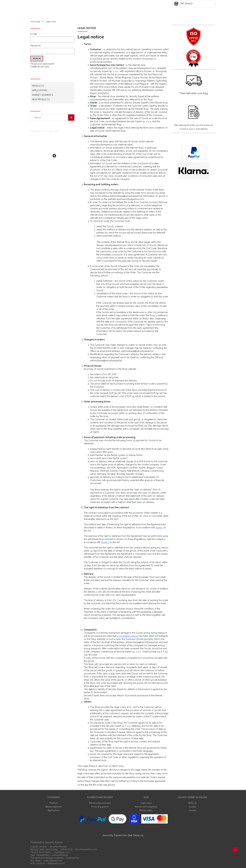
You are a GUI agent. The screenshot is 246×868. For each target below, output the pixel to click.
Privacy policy (146, 810)
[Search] (71, 118)
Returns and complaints (146, 807)
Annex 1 (160, 528)
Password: (36, 46)
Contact (193, 807)
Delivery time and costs (100, 803)
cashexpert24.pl (60, 855)
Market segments (43, 95)
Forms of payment (100, 807)
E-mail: (34, 34)
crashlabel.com (62, 852)
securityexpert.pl (58, 847)
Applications (39, 90)
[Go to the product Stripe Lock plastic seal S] (52, 166)
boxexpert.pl (73, 858)
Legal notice (146, 803)
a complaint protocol (128, 636)
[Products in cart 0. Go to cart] (183, 3)
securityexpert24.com (86, 849)
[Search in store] (50, 118)
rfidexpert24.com (56, 863)
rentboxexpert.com (53, 861)
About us (192, 803)
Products (38, 86)
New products (41, 99)
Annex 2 (105, 542)
